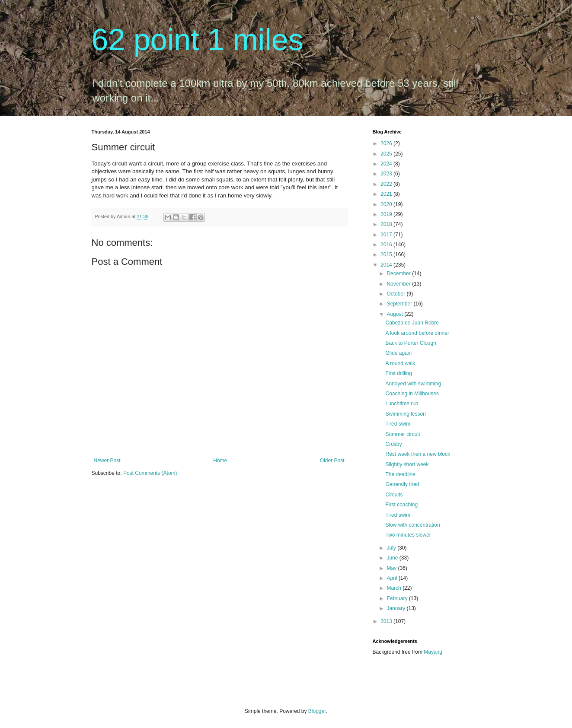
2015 (387, 254)
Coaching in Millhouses (412, 394)
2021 (387, 194)
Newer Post (107, 461)
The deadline (400, 474)
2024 (387, 164)
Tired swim (398, 424)
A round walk (400, 363)
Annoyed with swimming (413, 384)
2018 (387, 224)
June (393, 558)
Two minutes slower (408, 535)
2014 (387, 265)
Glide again (398, 353)
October (396, 294)
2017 (387, 235)
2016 (387, 245)
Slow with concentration (412, 525)
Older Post (332, 461)
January (396, 608)
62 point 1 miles (198, 40)
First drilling (398, 373)
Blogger (317, 711)
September (400, 304)
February (398, 598)
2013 (387, 621)
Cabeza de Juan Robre (412, 323)
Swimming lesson (405, 414)
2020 (387, 204)
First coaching (401, 505)
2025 (387, 154)
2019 (387, 214)
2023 (387, 174)
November (399, 284)
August (395, 314)
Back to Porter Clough (411, 343)
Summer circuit (403, 434)
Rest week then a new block (417, 454)
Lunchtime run (402, 404)
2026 (387, 143)
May (392, 568)
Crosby (393, 444)
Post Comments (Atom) (150, 473)
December (399, 273)
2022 (387, 184)
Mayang (433, 652)
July (392, 548)
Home (220, 461)
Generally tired (402, 484)
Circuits (394, 495)
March (395, 588)
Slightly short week (407, 464)
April (392, 578)
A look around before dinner (417, 333)
